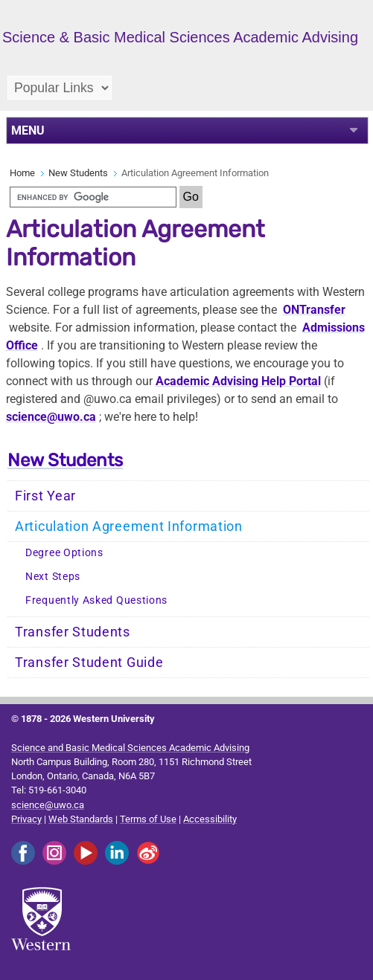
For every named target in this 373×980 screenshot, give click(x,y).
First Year (45, 496)
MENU (28, 130)
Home (22, 173)
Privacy (26, 819)
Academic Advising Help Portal (238, 381)
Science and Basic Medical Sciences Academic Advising (130, 748)
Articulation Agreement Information (129, 526)
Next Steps (53, 577)
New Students (78, 173)
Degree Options (64, 553)
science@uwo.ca (51, 417)
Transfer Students (73, 632)
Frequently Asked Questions (96, 600)
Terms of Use (148, 819)
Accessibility (210, 819)
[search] (93, 197)
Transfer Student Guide (89, 663)
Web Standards (81, 819)
